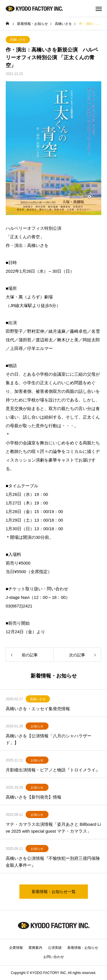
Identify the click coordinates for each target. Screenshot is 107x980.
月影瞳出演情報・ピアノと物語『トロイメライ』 (53, 770)
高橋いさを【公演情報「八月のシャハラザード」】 (49, 739)
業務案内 (35, 948)
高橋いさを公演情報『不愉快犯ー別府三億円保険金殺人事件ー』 (53, 862)
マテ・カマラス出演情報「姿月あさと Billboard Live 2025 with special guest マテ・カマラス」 (53, 828)
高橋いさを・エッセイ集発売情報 (38, 709)
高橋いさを (18, 39)
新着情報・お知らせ (83, 948)
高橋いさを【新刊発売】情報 (34, 797)
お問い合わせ (54, 957)
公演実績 (55, 948)
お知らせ (37, 726)
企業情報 (16, 948)
